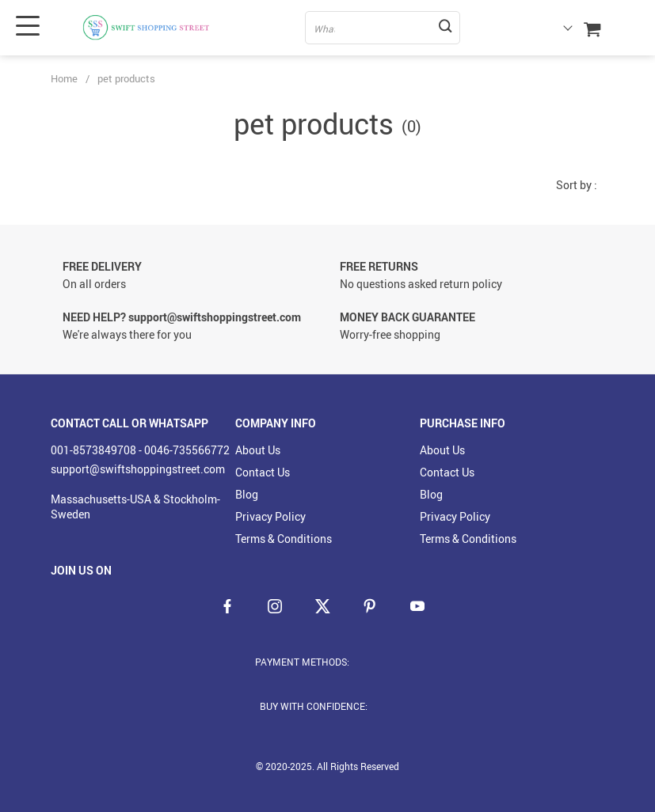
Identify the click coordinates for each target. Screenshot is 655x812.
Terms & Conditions (284, 539)
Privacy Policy (270, 516)
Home (64, 78)
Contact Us (263, 472)
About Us (258, 450)
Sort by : (577, 185)
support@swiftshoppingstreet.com (138, 469)
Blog (247, 494)
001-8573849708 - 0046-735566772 (140, 450)
